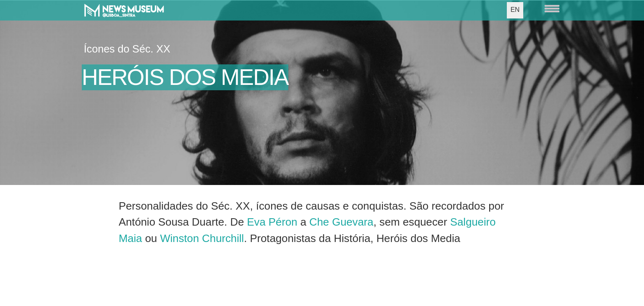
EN (515, 10)
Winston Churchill (202, 238)
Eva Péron (272, 222)
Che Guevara (341, 222)
